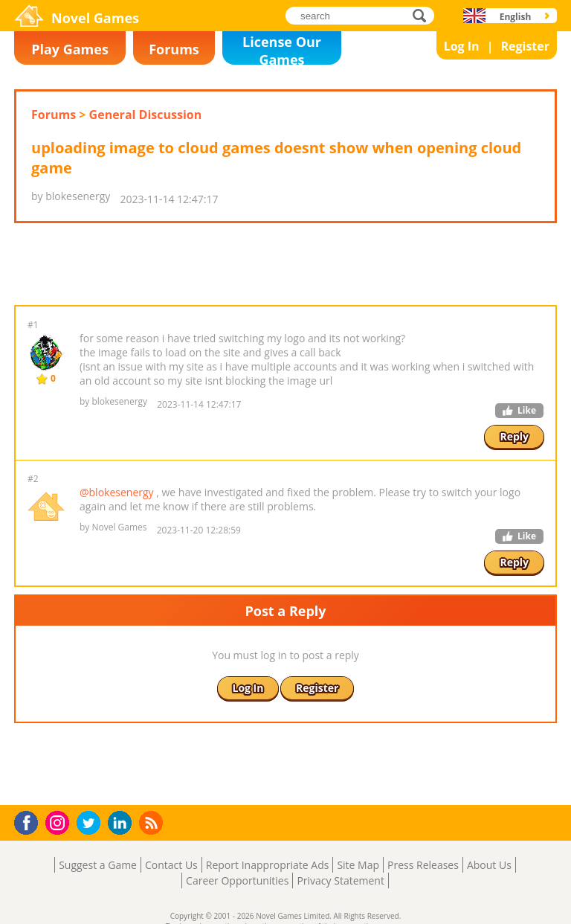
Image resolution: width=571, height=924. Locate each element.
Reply (514, 436)
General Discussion (146, 115)
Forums (174, 49)
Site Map (358, 865)
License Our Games (282, 49)
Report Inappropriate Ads (268, 865)
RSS (153, 822)
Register (525, 46)
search (423, 15)
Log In (462, 46)
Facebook (30, 821)
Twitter (91, 824)
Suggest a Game (98, 865)
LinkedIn (122, 823)
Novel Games (95, 18)
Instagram (59, 822)
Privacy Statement (341, 880)
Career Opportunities (237, 880)
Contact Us (171, 865)
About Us (489, 865)
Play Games (70, 49)
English (516, 17)
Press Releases (423, 865)
